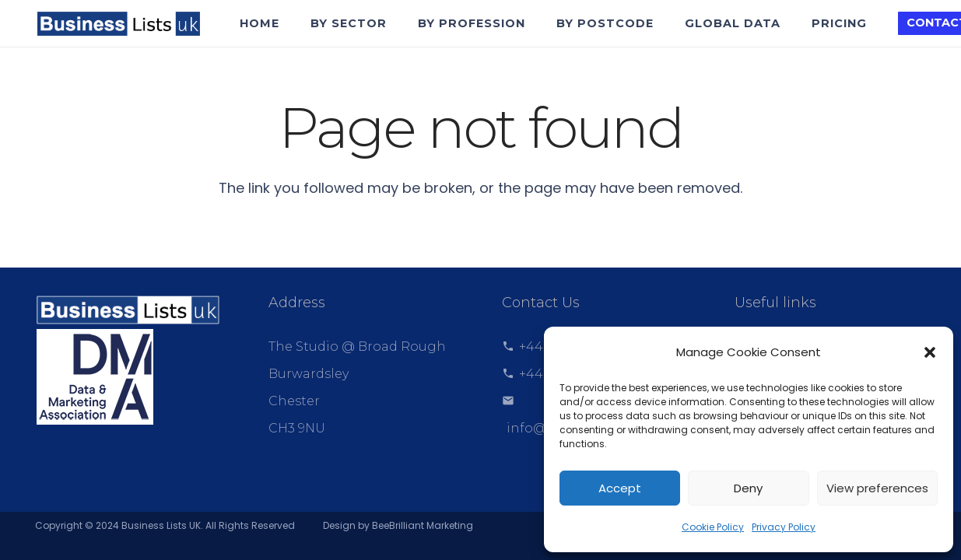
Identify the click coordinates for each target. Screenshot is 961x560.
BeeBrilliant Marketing (423, 525)
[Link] (118, 24)
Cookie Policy (713, 527)
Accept (620, 488)
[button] (930, 352)
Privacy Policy (784, 527)
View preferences (877, 488)
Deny (748, 488)
